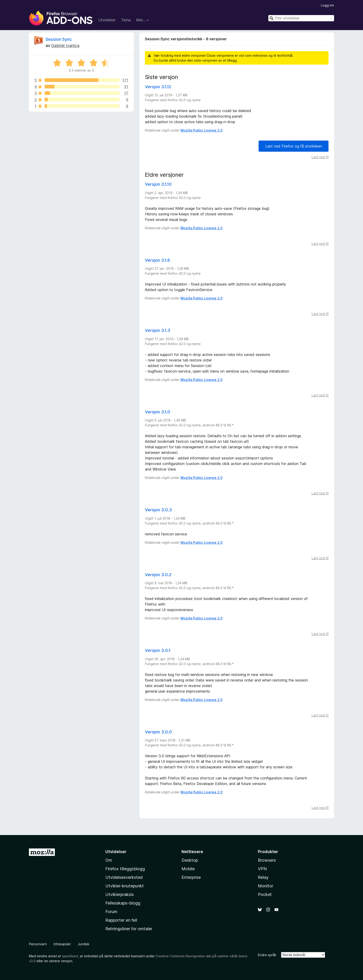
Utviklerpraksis (120, 894)
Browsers (267, 860)
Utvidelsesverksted (124, 877)
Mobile (188, 869)
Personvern (38, 944)
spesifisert (70, 956)
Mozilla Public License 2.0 (202, 130)
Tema (126, 20)
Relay (263, 877)
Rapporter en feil (121, 920)
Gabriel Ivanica (65, 46)
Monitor (266, 886)
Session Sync (59, 39)
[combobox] (301, 18)
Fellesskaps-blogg (123, 903)
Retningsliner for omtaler (129, 929)
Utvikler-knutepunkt (125, 886)
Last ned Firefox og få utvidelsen (294, 146)
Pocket (265, 894)
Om (109, 860)
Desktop (190, 860)
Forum (111, 912)
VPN (262, 869)
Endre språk (267, 955)
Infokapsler (62, 944)
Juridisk (84, 944)
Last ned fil (320, 157)
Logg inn (327, 5)
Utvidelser (107, 20)
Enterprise (191, 877)
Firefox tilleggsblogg (125, 869)
